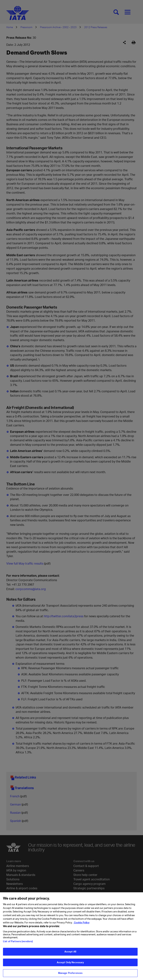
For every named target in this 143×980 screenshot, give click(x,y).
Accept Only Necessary (70, 963)
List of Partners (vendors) (18, 942)
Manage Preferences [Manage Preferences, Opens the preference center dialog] (70, 974)
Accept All (70, 952)
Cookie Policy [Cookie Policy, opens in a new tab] (81, 923)
